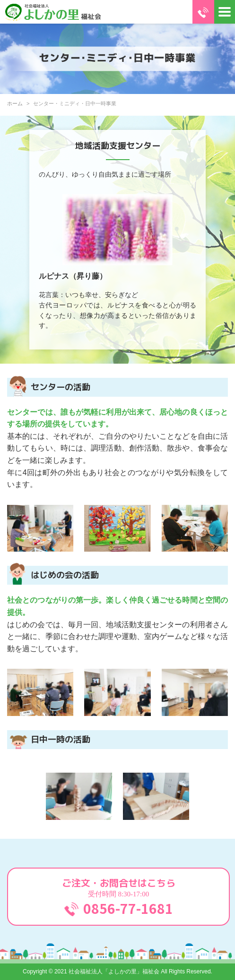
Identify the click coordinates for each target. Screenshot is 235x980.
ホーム (15, 103)
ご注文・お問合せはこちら (118, 897)
